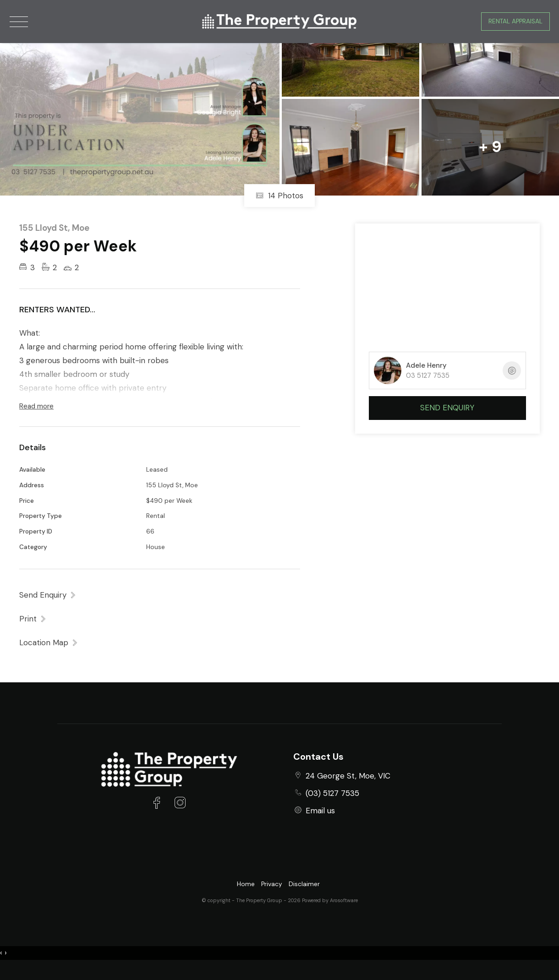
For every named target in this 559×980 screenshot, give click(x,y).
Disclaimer (304, 884)
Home (246, 884)
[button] (33, 619)
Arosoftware (344, 900)
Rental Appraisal (515, 21)
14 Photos (279, 196)
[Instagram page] (180, 804)
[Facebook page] (159, 804)
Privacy (272, 884)
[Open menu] (19, 22)
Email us (320, 811)
